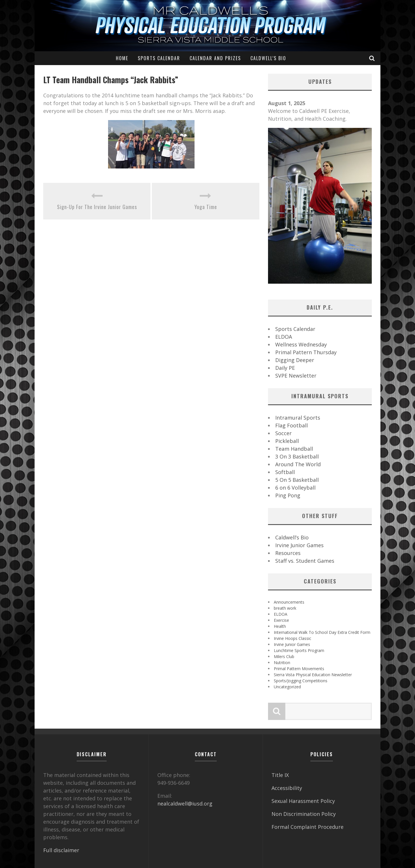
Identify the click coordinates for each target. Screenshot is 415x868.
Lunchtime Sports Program (299, 650)
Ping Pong (288, 495)
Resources (288, 553)
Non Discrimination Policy (304, 814)
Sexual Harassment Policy (303, 801)
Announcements (289, 602)
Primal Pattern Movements (299, 669)
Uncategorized (287, 687)
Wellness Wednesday (301, 344)
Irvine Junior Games (299, 545)
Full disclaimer (61, 850)
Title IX (280, 775)
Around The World (298, 464)
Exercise (281, 620)
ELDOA (284, 337)
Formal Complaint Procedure (308, 827)
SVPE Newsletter (296, 376)
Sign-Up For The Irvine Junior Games (97, 207)
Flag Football (292, 425)
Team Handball (294, 449)
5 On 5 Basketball (297, 480)
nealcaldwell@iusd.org (185, 803)
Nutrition (282, 663)
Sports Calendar (159, 58)
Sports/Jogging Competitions (301, 681)
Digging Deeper (295, 360)
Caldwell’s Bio (268, 58)
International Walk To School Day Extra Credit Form (322, 632)
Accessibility (287, 788)
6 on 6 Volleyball (295, 488)
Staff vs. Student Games (305, 561)
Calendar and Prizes (215, 58)
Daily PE (285, 368)
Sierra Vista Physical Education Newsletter (313, 675)
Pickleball (287, 441)
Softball (285, 472)
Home (122, 58)
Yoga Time (206, 207)
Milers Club (284, 656)
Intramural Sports (298, 418)
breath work (285, 608)
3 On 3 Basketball (297, 456)
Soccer (283, 433)
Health (280, 626)
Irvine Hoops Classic (293, 638)
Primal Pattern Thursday (306, 352)
